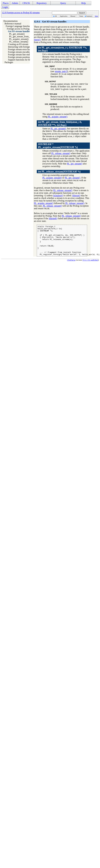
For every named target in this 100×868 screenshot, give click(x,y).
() (60, 124)
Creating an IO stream (18, 44)
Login (5, 7)
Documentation (11, 21)
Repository (42, 3)
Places (6, 3)
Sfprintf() (53, 218)
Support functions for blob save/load (25, 60)
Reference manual (13, 24)
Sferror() (76, 195)
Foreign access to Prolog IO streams (23, 29)
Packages (9, 62)
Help (83, 3)
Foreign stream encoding (19, 52)
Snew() (37, 40)
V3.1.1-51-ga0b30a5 (90, 266)
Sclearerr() (58, 195)
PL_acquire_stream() (19, 39)
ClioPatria (71, 266)
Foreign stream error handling (22, 49)
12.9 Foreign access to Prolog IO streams (21, 13)
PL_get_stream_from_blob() (22, 36)
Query (63, 3)
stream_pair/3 (61, 71)
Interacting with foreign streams (23, 47)
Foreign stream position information (25, 57)
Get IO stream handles (19, 31)
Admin (15, 3)
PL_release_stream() (19, 42)
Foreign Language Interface (18, 26)
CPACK (26, 3)
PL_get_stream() (17, 34)
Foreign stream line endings (21, 55)
